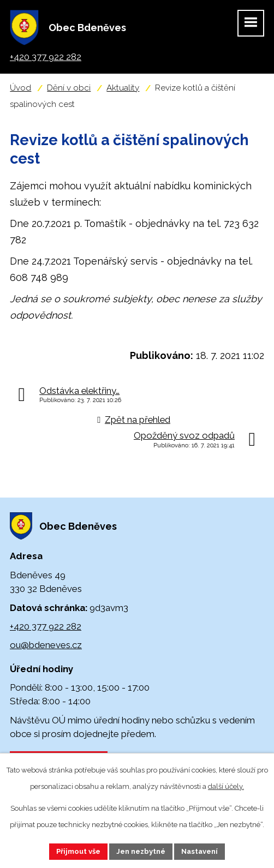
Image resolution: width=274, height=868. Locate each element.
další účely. (226, 786)
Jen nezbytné (141, 851)
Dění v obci (69, 88)
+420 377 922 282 (46, 626)
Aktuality (123, 88)
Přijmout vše (78, 851)
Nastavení (199, 851)
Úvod (20, 88)
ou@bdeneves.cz (46, 645)
